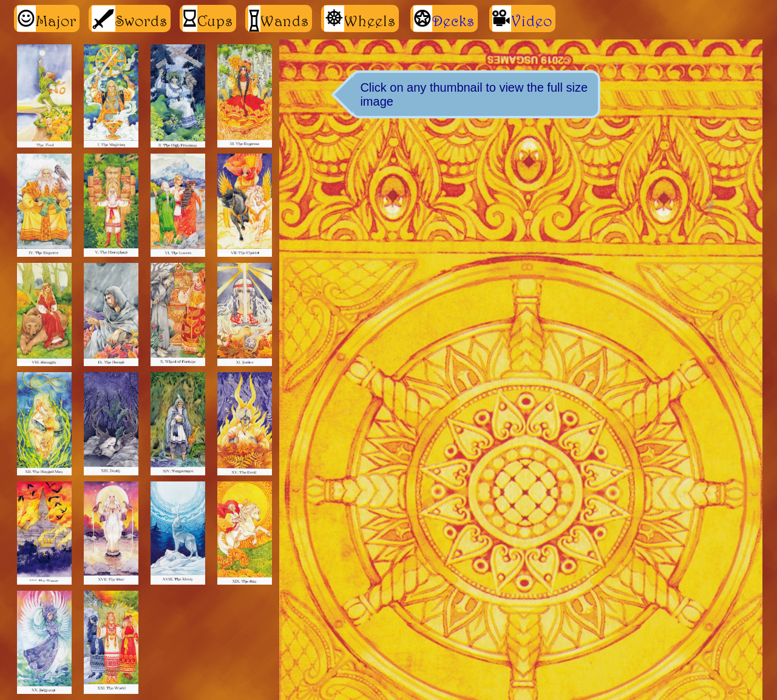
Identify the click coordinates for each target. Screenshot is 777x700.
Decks (453, 21)
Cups (208, 19)
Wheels (360, 19)
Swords (130, 19)
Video (532, 21)
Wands (279, 19)
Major (47, 19)
